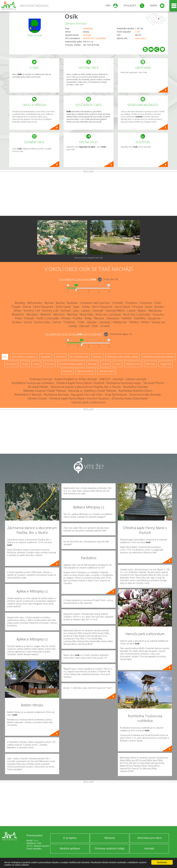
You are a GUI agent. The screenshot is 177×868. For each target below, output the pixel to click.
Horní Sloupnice (102, 307)
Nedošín (46, 314)
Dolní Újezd (63, 307)
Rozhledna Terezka (135, 387)
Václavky (105, 322)
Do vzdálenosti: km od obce (78, 279)
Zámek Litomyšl (136, 379)
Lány (76, 311)
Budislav (72, 303)
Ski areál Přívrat (154, 383)
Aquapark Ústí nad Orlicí (87, 395)
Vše (5, 357)
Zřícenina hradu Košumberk (130, 398)
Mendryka (155, 311)
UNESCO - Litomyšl (111, 379)
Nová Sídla (86, 314)
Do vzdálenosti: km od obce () (74, 334)
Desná (27, 307)
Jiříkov (18, 311)
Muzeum (67, 371)
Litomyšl (87, 35)
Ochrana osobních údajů (110, 848)
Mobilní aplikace (70, 848)
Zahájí (73, 326)
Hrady (25, 364)
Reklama (110, 838)
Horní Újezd (122, 307)
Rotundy (92, 364)
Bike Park (150, 364)
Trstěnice (69, 322)
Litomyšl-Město (115, 311)
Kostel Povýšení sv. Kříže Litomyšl (76, 379)
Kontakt (149, 848)
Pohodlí (29, 318)
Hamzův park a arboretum (89, 402)
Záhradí (84, 326)
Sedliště (127, 318)
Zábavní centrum (85, 371)
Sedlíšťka (140, 318)
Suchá (28, 322)
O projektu (70, 838)
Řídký (88, 318)
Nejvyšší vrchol (133, 364)
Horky (86, 307)
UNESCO (60, 357)
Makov (142, 311)
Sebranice (113, 318)
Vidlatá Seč (120, 322)
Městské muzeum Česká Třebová (45, 391)
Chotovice (146, 303)
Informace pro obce (149, 838)
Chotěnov (131, 303)
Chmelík (117, 303)
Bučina (60, 303)
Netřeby (72, 314)
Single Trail (166, 364)
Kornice (66, 311)
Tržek (81, 322)
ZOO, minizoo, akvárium (24, 357)
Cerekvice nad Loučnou (95, 303)
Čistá (157, 303)
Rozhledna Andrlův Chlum (135, 391)
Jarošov (159, 307)
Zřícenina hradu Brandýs (145, 395)
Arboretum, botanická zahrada (159, 357)
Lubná (131, 311)
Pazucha (158, 314)
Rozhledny (11, 364)
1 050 (138, 32)
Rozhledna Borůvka (56, 395)
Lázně (118, 364)
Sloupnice (154, 318)
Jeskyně (105, 364)
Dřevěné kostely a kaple (71, 364)
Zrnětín (105, 326)
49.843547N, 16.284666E (94, 38)
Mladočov (18, 314)
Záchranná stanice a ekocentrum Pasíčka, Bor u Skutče (85, 387)
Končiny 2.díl (50, 311)
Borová (49, 303)
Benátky (20, 303)
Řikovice (99, 318)
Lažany (86, 311)
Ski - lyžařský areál (79, 357)
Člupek (16, 307)
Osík (71, 16)
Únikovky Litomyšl (41, 379)
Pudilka (78, 318)
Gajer (76, 307)
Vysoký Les (158, 322)
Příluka (66, 318)
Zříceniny (49, 364)
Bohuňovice (35, 303)
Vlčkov (145, 322)
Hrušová (138, 307)
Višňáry (134, 322)
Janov (149, 307)
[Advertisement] (89, 194)
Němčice (59, 314)
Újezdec (92, 322)
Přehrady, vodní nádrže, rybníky (122, 357)
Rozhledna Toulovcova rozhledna (33, 383)
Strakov (17, 322)
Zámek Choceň (37, 398)
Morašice (32, 314)
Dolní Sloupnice (43, 307)
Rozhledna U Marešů (28, 395)
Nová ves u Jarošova (108, 314)
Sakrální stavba (107, 371)
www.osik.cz (141, 38)
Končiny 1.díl (32, 311)
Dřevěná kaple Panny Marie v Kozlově (80, 383)
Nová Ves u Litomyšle (137, 314)
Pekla (18, 318)
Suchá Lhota (42, 322)
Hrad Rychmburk (116, 395)
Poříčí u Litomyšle (48, 318)
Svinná (57, 322)
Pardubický (88, 28)
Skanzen (97, 357)
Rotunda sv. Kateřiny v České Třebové (92, 391)
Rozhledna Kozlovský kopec (124, 383)
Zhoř (95, 326)
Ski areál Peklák (38, 387)
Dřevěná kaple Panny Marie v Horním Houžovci (79, 398)
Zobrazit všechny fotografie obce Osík (88, 258)
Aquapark (46, 357)
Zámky (36, 364)
